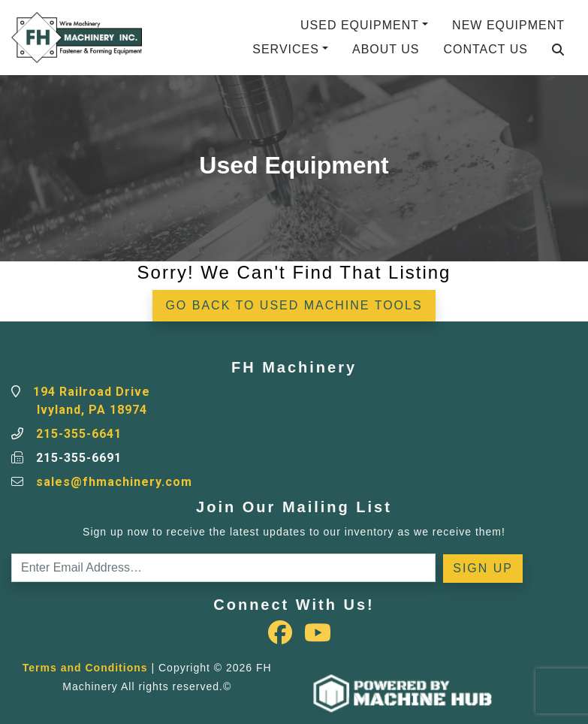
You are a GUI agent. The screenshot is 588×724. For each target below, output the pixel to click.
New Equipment (508, 25)
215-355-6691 (79, 458)
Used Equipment (360, 25)
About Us (386, 49)
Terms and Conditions (85, 668)
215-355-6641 (79, 434)
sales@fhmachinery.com (114, 482)
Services (286, 49)
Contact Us (485, 49)
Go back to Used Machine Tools (294, 305)
